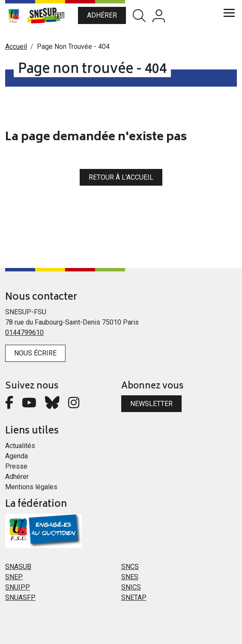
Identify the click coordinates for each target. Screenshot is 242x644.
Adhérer (102, 15)
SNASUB (18, 567)
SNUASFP (20, 597)
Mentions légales (31, 487)
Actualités (20, 446)
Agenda (16, 456)
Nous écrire (35, 353)
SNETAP (134, 597)
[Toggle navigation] (229, 13)
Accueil (16, 47)
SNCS (130, 567)
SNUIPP (18, 587)
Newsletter (151, 404)
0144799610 (24, 333)
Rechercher (139, 16)
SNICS (131, 587)
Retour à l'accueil (121, 177)
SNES (130, 577)
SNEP (14, 577)
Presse (16, 466)
